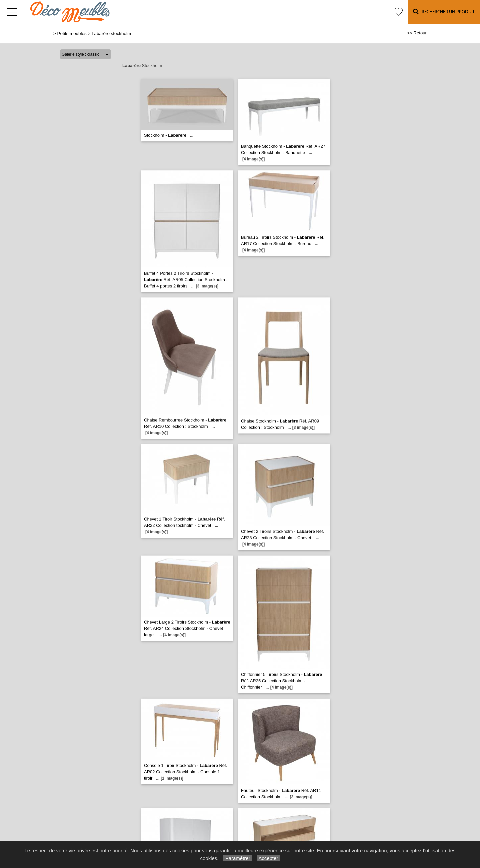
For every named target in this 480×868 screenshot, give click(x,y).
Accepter (268, 858)
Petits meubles (72, 34)
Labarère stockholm (111, 34)
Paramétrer (237, 858)
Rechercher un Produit (444, 12)
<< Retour (417, 33)
